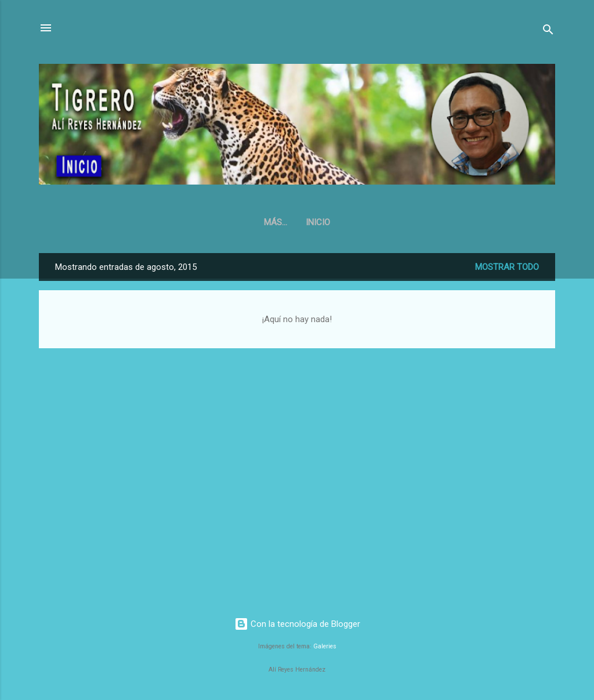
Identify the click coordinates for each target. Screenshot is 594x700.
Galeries (325, 646)
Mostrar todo (507, 267)
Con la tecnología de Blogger (297, 624)
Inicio (297, 222)
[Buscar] (548, 32)
